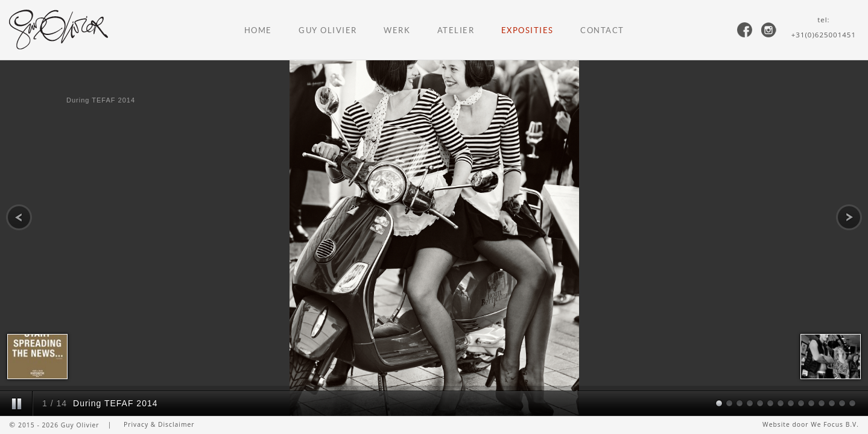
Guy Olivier (328, 30)
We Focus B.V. (835, 424)
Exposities (527, 30)
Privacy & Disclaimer (159, 424)
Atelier (456, 30)
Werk (397, 30)
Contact (602, 30)
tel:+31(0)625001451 (824, 27)
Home (258, 30)
